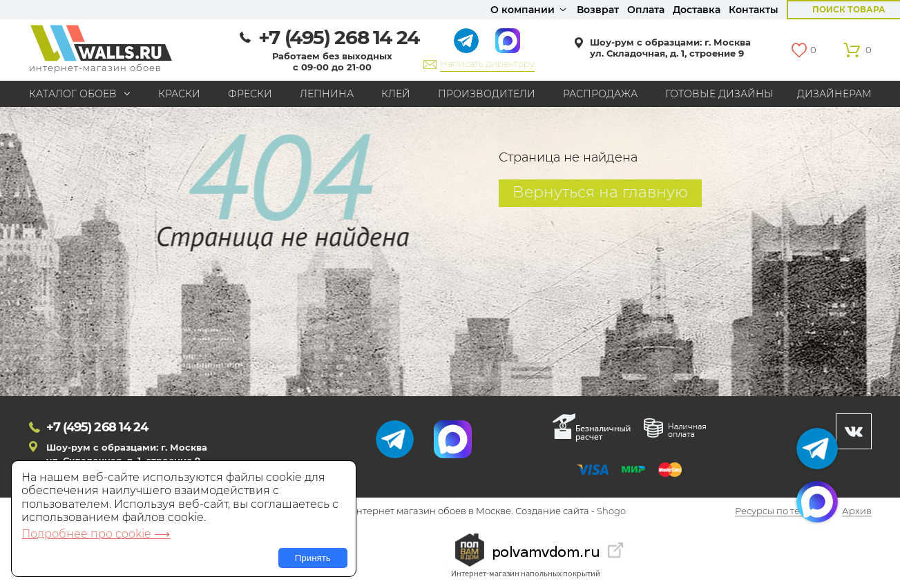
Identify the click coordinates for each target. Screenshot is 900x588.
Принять (313, 558)
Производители (487, 94)
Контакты (754, 10)
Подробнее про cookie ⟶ (96, 534)
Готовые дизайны (719, 94)
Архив (857, 511)
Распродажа (600, 94)
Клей (396, 94)
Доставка (697, 10)
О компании (523, 10)
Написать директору (487, 63)
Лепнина (327, 94)
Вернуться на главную (600, 192)
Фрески (250, 94)
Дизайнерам (834, 94)
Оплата (646, 10)
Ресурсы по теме (774, 511)
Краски (179, 94)
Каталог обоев (73, 94)
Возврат (598, 10)
